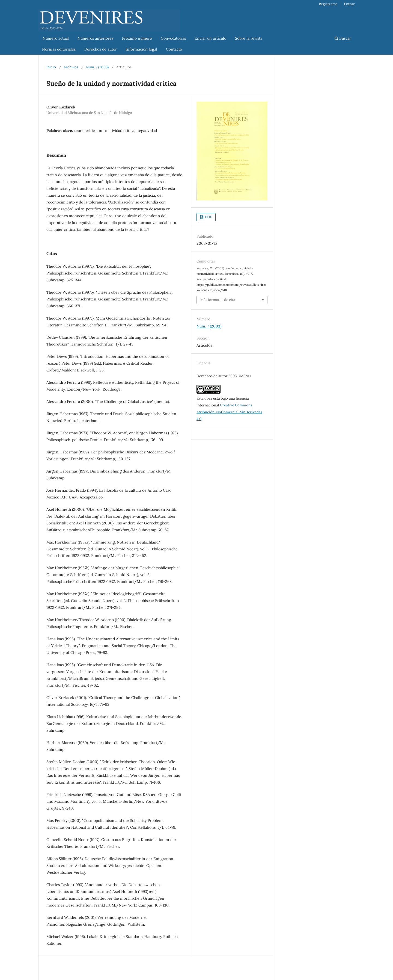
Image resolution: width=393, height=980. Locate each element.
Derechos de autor (101, 49)
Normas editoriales (59, 49)
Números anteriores (95, 38)
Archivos (71, 67)
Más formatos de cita (218, 300)
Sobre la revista (249, 38)
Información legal (141, 49)
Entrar (349, 4)
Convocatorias (173, 38)
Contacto (174, 49)
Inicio (51, 67)
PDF (208, 217)
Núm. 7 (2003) (97, 67)
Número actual (53, 38)
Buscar (343, 38)
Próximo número (137, 38)
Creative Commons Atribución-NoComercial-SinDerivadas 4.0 (229, 412)
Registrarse (328, 4)
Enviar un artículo (210, 38)
